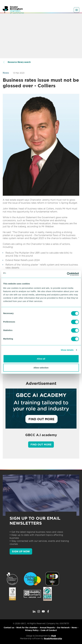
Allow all (41, 359)
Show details (67, 350)
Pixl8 (54, 636)
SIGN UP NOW (21, 551)
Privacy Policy (32, 630)
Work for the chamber (27, 628)
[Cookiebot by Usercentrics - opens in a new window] (67, 274)
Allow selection (41, 368)
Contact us (9, 628)
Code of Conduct (49, 630)
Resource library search (19, 62)
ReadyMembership (53, 639)
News (6, 73)
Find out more (41, 445)
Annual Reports (47, 628)
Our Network (63, 628)
